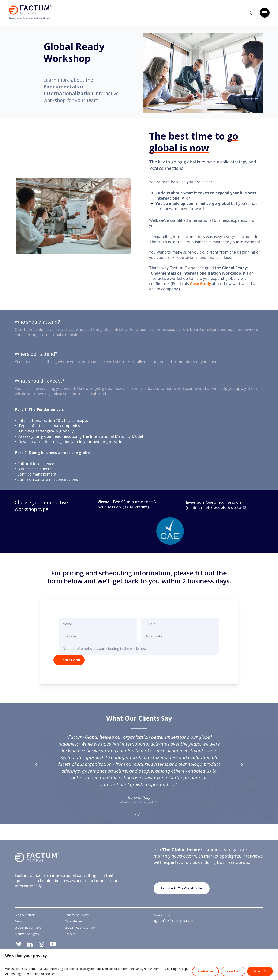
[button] (265, 13)
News (19, 921)
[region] (139, 965)
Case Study (200, 284)
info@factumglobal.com (178, 921)
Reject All (233, 971)
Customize (205, 971)
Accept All (260, 971)
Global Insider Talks (28, 928)
